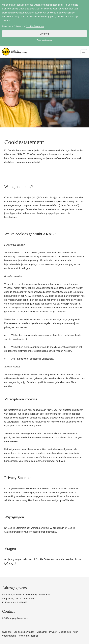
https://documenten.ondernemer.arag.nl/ (25, 158)
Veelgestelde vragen (24, 632)
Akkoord (45, 34)
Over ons (7, 632)
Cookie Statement (35, 26)
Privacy (53, 632)
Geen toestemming (44, 40)
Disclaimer (42, 632)
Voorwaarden (9, 636)
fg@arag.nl (10, 563)
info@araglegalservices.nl (15, 618)
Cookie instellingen (68, 632)
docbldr (34, 636)
